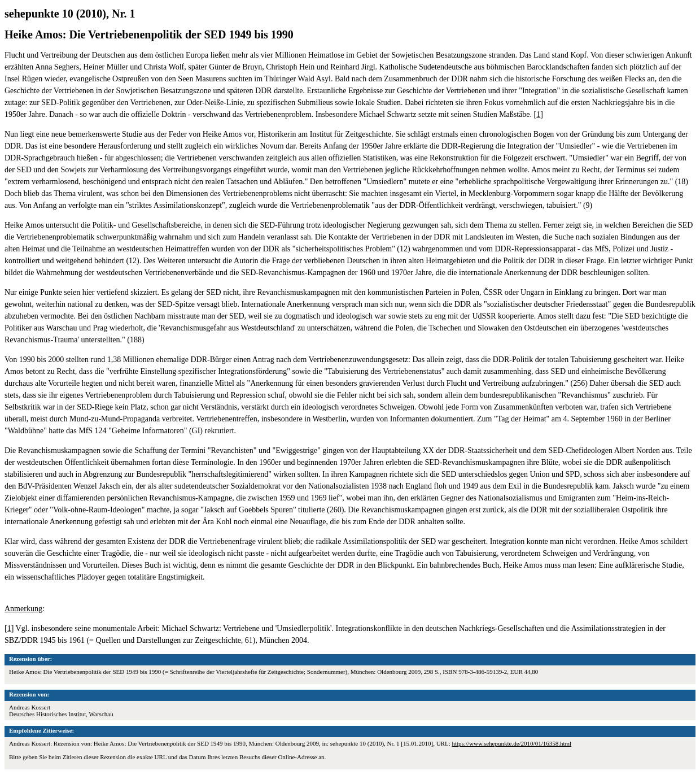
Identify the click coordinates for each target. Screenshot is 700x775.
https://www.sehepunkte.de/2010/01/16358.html (511, 743)
